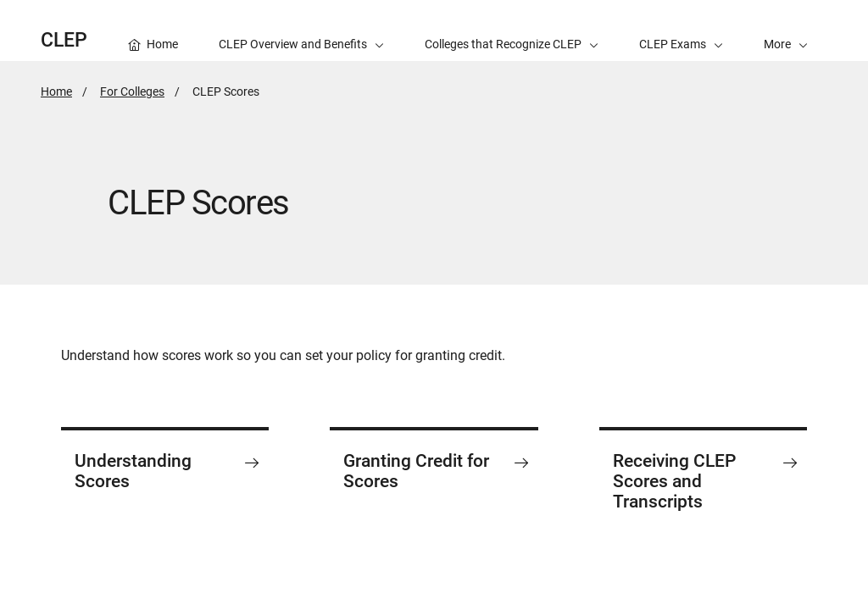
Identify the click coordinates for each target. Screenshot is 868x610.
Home (56, 91)
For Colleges (132, 91)
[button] (786, 30)
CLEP (64, 40)
